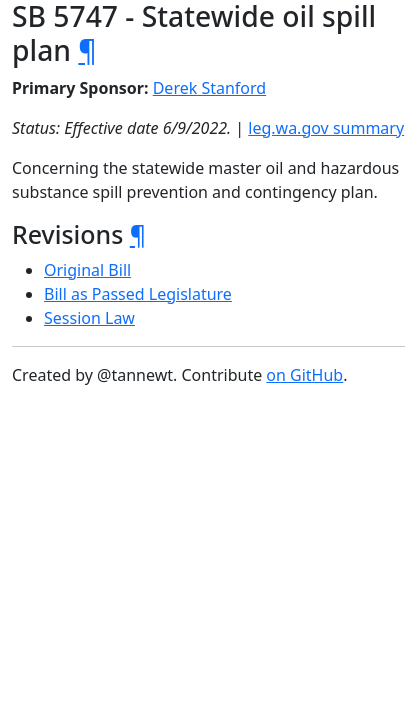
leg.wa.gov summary (326, 128)
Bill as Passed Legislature (138, 294)
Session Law (89, 318)
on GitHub (304, 375)
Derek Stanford (209, 88)
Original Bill (87, 270)
